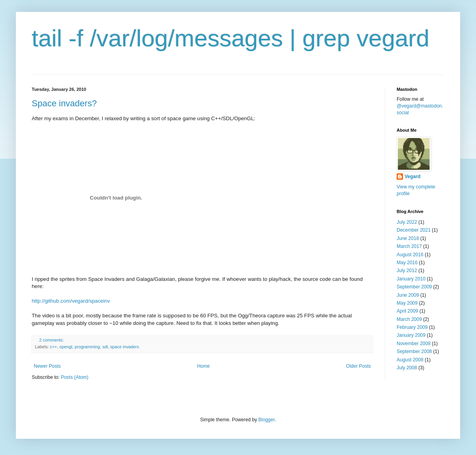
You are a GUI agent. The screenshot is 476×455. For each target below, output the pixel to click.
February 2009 (412, 327)
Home (203, 366)
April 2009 (407, 311)
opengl (66, 347)
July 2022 (407, 222)
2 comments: (52, 340)
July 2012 (407, 271)
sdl (105, 347)
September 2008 (414, 351)
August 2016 (410, 255)
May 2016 (407, 263)
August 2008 (410, 360)
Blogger (266, 420)
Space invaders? (64, 103)
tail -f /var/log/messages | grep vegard (231, 38)
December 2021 (414, 230)
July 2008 (407, 368)
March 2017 (409, 246)
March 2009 (409, 319)
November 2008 (414, 344)
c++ (54, 347)
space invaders (125, 347)
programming (87, 347)
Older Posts (358, 366)
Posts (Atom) (74, 377)
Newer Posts (47, 366)
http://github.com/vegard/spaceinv (71, 301)
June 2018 (408, 238)
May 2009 (407, 303)
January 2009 (411, 335)
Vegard (413, 177)
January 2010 (411, 279)
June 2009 (408, 295)
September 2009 (414, 287)
